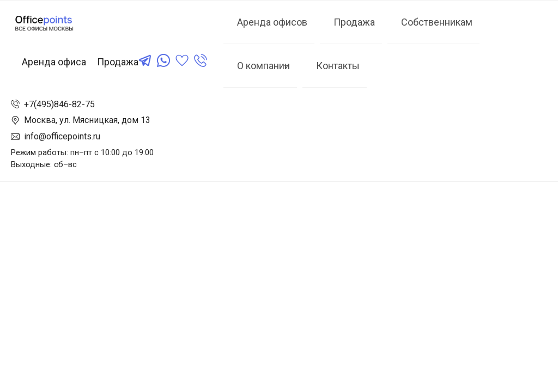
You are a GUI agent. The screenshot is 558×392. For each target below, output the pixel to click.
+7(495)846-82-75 (59, 104)
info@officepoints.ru (62, 136)
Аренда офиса (54, 62)
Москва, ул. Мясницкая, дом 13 (87, 120)
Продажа (118, 62)
